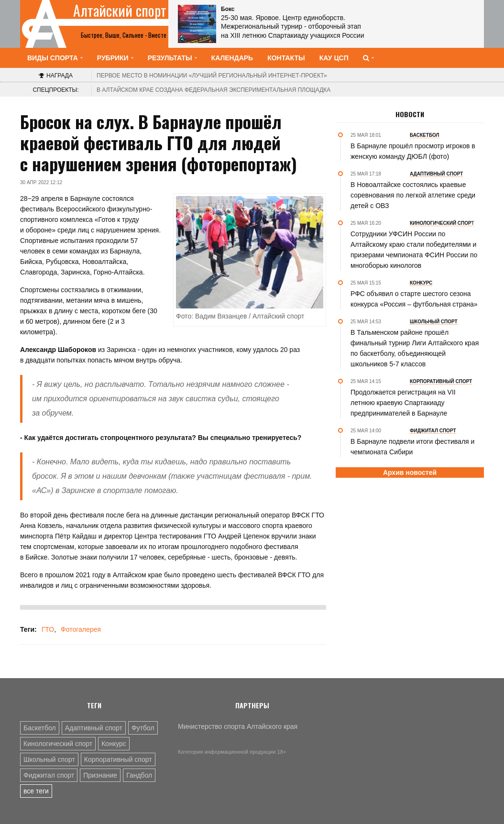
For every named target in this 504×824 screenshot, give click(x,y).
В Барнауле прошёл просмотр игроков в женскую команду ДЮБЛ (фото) (413, 151)
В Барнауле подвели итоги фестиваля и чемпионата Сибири (412, 447)
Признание (100, 775)
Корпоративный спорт (118, 759)
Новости (410, 114)
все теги (36, 791)
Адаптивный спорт (94, 728)
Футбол (143, 728)
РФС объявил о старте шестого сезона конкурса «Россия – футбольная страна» (414, 299)
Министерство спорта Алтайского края (238, 726)
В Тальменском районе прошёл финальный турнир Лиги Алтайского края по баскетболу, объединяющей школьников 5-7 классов (415, 348)
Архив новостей (410, 472)
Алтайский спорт (120, 11)
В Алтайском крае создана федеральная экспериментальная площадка (214, 90)
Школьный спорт (49, 759)
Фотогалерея (81, 629)
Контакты (286, 58)
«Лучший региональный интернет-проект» (212, 76)
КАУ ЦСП (334, 58)
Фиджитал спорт (49, 775)
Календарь (232, 58)
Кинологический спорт (58, 744)
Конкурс (114, 744)
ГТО (48, 629)
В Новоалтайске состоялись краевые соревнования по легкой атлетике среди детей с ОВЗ (413, 195)
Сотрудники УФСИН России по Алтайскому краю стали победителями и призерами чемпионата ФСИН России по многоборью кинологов (414, 250)
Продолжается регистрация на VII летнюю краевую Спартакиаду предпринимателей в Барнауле (403, 403)
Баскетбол (40, 728)
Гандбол (139, 775)
